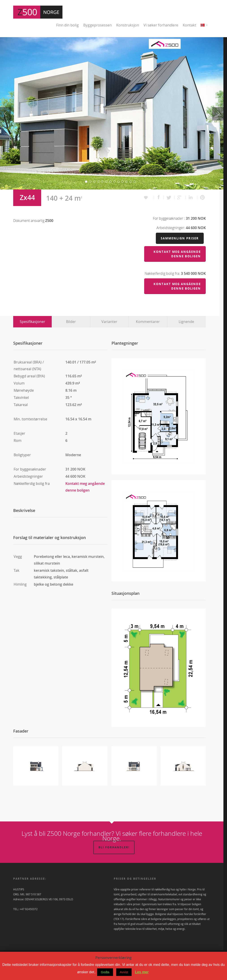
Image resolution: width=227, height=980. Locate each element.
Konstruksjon (128, 25)
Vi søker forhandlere (161, 25)
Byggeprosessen (97, 25)
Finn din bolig (67, 25)
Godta (105, 972)
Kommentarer (148, 337)
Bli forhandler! (114, 863)
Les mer (142, 972)
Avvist (124, 972)
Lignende (186, 337)
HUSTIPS (19, 905)
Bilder (71, 337)
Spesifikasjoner (32, 337)
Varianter (109, 337)
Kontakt (189, 25)
